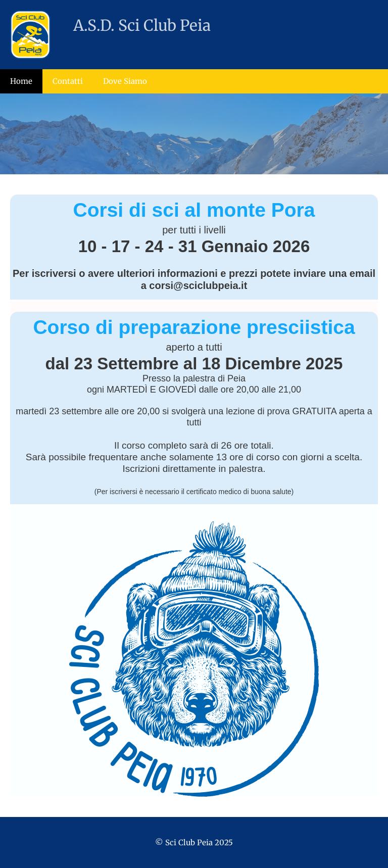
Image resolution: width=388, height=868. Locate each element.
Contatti (68, 81)
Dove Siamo (125, 81)
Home (21, 81)
